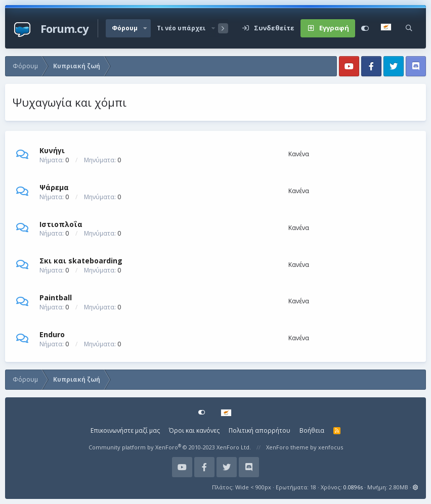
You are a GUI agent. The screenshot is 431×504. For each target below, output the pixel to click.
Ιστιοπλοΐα (61, 224)
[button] (145, 28)
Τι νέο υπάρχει (181, 28)
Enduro (52, 334)
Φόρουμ (125, 28)
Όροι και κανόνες (194, 430)
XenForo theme (287, 447)
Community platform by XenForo (170, 447)
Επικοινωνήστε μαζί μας (125, 430)
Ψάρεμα (54, 187)
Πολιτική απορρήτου (260, 430)
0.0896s (353, 487)
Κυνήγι (52, 150)
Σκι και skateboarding (81, 261)
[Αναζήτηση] (409, 28)
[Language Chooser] (387, 28)
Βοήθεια (312, 430)
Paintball (56, 297)
